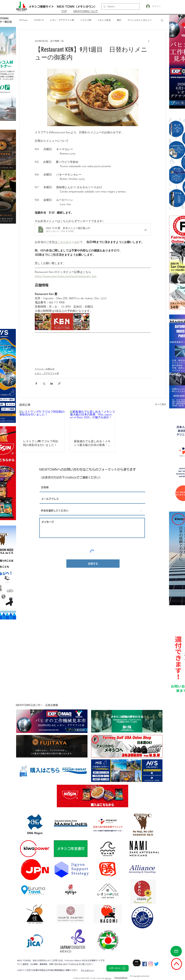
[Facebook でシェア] (36, 383)
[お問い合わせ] (118, 968)
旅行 (119, 20)
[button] (162, 20)
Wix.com (108, 978)
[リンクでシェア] (59, 383)
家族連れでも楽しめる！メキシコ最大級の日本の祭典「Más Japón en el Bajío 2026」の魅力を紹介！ (93, 443)
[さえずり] (156, 964)
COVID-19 (39, 20)
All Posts (23, 20)
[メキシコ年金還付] (71, 849)
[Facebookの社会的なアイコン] (145, 964)
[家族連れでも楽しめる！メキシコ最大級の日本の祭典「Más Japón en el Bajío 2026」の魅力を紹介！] (93, 423)
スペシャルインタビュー (140, 20)
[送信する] (93, 564)
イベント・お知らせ (45, 369)
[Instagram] (150, 964)
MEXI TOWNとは (71, 964)
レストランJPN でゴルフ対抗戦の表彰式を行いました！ (41, 443)
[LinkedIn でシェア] (52, 383)
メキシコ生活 (104, 20)
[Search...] (120, 7)
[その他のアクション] (149, 41)
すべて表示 (161, 404)
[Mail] (176, 951)
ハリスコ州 (86, 20)
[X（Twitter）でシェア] (44, 383)
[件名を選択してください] (92, 511)
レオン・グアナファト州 (62, 20)
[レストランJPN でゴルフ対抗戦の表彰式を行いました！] (42, 423)
